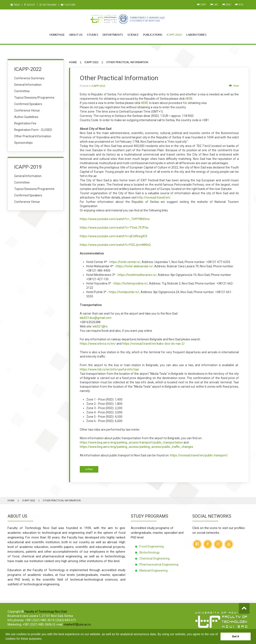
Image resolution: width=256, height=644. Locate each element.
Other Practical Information (33, 136)
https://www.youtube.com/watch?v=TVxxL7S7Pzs (114, 228)
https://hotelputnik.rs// (124, 292)
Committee (22, 91)
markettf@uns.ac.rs (77, 624)
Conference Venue (27, 110)
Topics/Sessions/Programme (34, 98)
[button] (44, 639)
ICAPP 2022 (174, 35)
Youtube (68, 5)
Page (15, 5)
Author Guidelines (26, 117)
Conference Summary (29, 78)
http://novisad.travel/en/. (154, 197)
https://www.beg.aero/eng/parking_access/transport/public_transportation (131, 442)
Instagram (48, 5)
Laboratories (196, 35)
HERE (189, 99)
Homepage (57, 35)
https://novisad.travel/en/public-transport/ (199, 455)
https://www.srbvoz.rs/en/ (98, 344)
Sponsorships (23, 143)
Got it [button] (235, 636)
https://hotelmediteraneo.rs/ (137, 275)
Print (234, 86)
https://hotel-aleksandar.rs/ (134, 266)
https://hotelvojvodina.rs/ (131, 283)
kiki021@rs (100, 326)
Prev (89, 469)
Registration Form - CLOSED (33, 130)
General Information (28, 85)
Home (73, 62)
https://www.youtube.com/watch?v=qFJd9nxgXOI (113, 236)
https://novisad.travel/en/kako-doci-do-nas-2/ (153, 344)
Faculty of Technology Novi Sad (46, 612)
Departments (113, 35)
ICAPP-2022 (99, 86)
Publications (153, 35)
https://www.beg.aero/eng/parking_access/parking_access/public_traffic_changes (136, 447)
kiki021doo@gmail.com (96, 318)
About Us (76, 35)
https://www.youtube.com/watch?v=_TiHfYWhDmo (115, 219)
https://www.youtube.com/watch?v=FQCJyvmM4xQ (115, 245)
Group (30, 5)
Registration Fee (25, 123)
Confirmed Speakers (28, 104)
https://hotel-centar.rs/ (125, 262)
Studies (93, 35)
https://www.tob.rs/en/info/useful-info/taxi (109, 369)
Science (133, 35)
